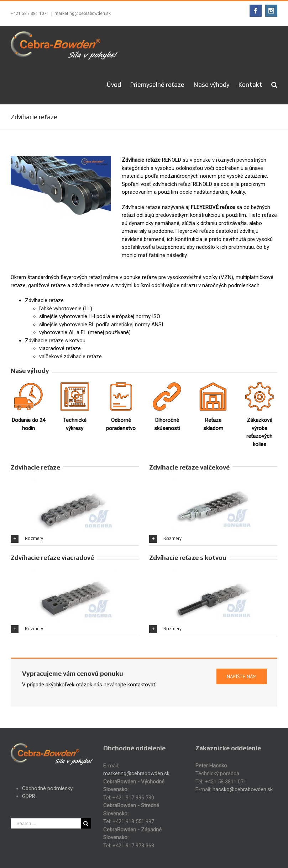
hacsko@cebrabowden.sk (243, 789)
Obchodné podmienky (47, 788)
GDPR (29, 796)
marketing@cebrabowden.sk (83, 14)
